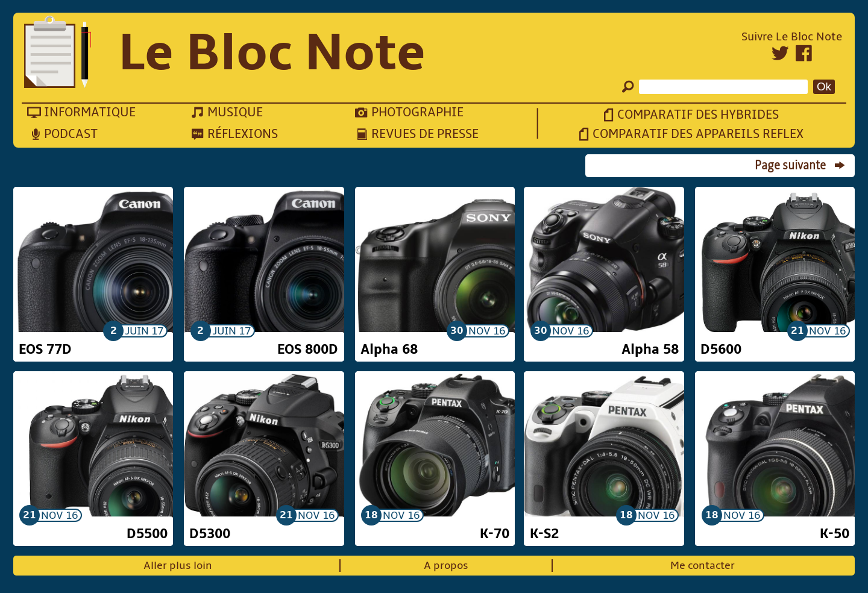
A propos (446, 566)
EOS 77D (45, 350)
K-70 (495, 534)
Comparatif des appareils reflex (698, 134)
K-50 (835, 534)
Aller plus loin (178, 566)
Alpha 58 (650, 350)
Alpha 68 (389, 350)
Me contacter (703, 566)
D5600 (721, 350)
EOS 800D (308, 350)
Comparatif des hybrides (698, 115)
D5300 (210, 534)
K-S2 (544, 534)
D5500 (147, 534)
